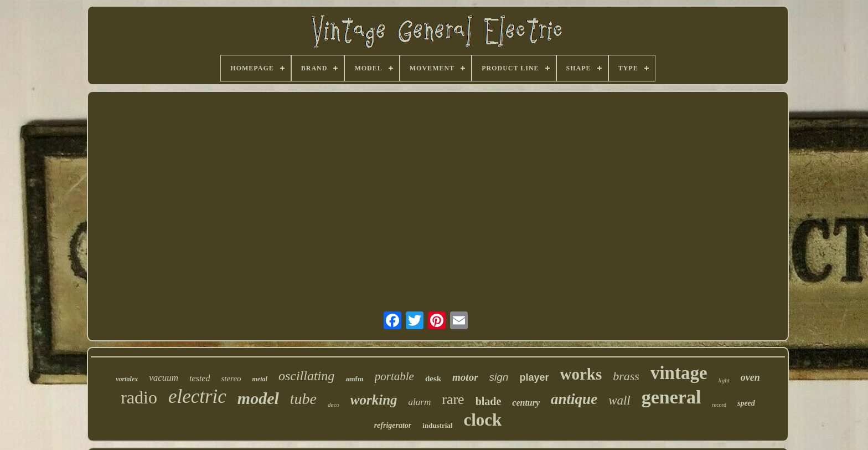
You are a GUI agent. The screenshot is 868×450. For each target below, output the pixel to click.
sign (499, 377)
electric (197, 397)
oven (750, 377)
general (671, 397)
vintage (679, 373)
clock (482, 420)
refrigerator (393, 425)
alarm (420, 402)
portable (394, 376)
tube (303, 399)
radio (139, 397)
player (534, 377)
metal (260, 379)
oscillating (306, 376)
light (724, 380)
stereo (231, 379)
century (526, 403)
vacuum (164, 378)
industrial (437, 425)
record (719, 405)
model (258, 398)
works (581, 374)
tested (200, 378)
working (374, 400)
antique (574, 399)
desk (433, 379)
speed (746, 403)
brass (626, 376)
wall (619, 400)
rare (453, 399)
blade (489, 401)
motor (465, 377)
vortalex (127, 379)
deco (334, 405)
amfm (355, 379)
